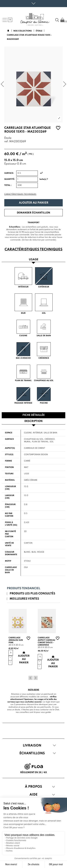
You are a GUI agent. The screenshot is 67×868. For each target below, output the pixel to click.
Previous (31, 678)
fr (10, 20)
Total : (8, 185)
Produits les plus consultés (32, 594)
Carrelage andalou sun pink (16, 640)
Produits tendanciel (24, 588)
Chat (57, 710)
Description (33, 421)
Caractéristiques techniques (20, 194)
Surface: (9, 173)
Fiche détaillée (34, 415)
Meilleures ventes (24, 599)
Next (36, 678)
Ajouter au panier (34, 203)
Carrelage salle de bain (11, 570)
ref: (6, 142)
